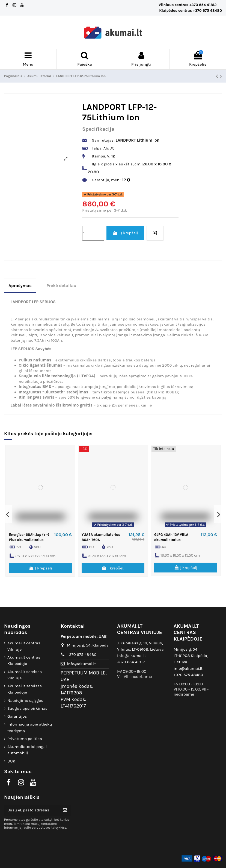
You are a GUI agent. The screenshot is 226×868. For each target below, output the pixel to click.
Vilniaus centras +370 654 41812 (188, 5)
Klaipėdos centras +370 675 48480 (191, 11)
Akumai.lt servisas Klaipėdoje (25, 689)
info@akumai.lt (81, 664)
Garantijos (17, 716)
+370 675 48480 (82, 654)
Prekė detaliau (61, 286)
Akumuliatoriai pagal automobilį (27, 750)
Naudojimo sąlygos (25, 700)
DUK (11, 761)
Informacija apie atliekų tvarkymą (30, 727)
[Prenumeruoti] (65, 810)
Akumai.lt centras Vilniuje (24, 646)
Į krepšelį (125, 233)
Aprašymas (20, 286)
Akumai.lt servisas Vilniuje (25, 675)
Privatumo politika (25, 739)
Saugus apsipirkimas (27, 708)
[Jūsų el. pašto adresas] (31, 810)
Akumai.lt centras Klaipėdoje (24, 660)
